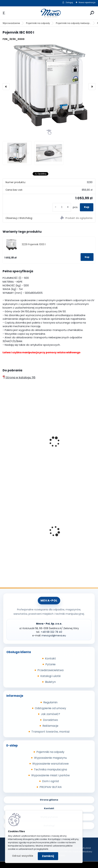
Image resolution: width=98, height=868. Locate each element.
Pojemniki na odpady (38, 23)
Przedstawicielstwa (50, 670)
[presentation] (6, 87)
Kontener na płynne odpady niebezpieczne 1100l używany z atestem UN (25, 440)
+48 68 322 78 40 (52, 632)
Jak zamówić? (50, 714)
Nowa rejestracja (87, 2)
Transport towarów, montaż (50, 732)
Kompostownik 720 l (19, 533)
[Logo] (49, 13)
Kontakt (50, 658)
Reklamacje (50, 726)
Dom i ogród (50, 781)
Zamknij (48, 856)
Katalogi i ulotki (50, 676)
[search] (92, 13)
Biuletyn (50, 682)
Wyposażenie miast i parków (50, 775)
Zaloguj (69, 2)
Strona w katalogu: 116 (19, 377)
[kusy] (62, 207)
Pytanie (50, 664)
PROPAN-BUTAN (50, 787)
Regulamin (50, 702)
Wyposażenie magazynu (50, 758)
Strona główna (49, 800)
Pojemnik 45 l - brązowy (69, 533)
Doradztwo (50, 720)
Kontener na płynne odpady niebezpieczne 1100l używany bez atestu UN (72, 440)
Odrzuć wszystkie (23, 856)
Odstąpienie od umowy (50, 708)
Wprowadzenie (11, 23)
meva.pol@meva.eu (54, 636)
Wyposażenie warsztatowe (50, 764)
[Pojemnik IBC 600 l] (49, 87)
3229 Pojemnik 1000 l (34, 244)
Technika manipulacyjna (50, 769)
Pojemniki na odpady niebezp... (73, 23)
